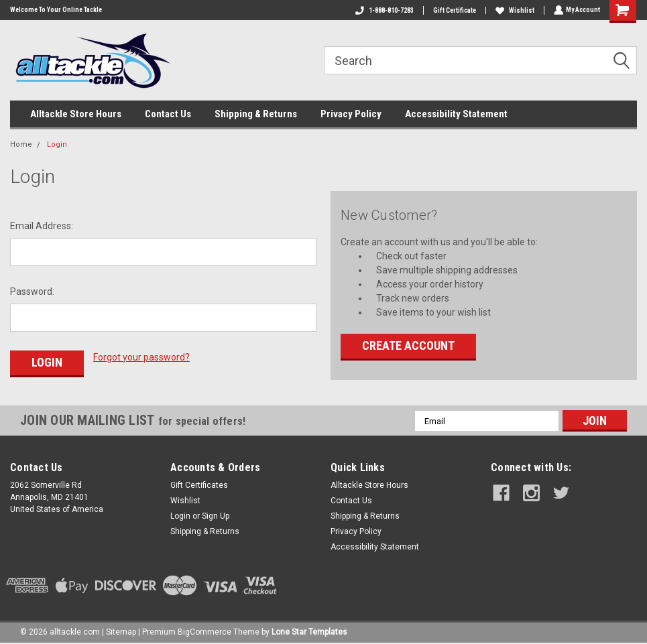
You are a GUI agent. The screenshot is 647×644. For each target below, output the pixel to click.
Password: (32, 292)
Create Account (408, 345)
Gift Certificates (199, 484)
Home (21, 144)
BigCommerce (204, 631)
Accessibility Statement (456, 114)
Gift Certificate (453, 10)
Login (57, 144)
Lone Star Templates (309, 631)
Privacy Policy (351, 114)
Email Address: (42, 226)
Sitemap (121, 631)
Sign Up (216, 515)
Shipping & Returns (256, 114)
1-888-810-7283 (383, 10)
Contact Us (168, 114)
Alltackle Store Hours (76, 114)
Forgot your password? (141, 357)
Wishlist (514, 10)
